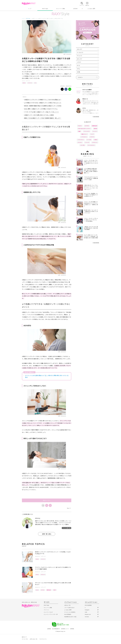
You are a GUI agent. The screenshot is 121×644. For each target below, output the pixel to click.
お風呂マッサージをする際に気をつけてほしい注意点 (39, 115)
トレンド (95, 131)
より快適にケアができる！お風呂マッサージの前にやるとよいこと (43, 103)
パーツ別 (89, 140)
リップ (92, 134)
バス (35, 83)
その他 (78, 72)
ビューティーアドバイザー (50, 614)
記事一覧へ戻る (47, 534)
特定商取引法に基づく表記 (70, 617)
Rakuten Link (88, 614)
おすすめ (43, 590)
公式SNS (75, 9)
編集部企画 (49, 590)
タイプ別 (82, 145)
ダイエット (43, 575)
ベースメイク (80, 52)
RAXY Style (45, 9)
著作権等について (65, 629)
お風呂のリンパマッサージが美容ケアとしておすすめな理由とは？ (43, 100)
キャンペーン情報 (60, 9)
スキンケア (79, 49)
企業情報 (49, 629)
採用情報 (72, 629)
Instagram (87, 610)
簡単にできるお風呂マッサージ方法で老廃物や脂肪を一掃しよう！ (43, 118)
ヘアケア (79, 62)
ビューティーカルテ (48, 612)
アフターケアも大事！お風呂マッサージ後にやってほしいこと (41, 112)
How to (24, 83)
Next (69, 508)
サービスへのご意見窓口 (70, 612)
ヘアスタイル (84, 137)
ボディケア (28, 81)
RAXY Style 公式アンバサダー (84, 129)
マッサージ (30, 83)
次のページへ (47, 500)
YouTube (87, 617)
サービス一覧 (25, 639)
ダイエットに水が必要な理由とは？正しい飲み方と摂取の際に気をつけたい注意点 (47, 376)
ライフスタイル (91, 145)
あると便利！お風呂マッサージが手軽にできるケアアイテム (41, 109)
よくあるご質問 (91, 9)
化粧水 (55, 590)
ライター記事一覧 (67, 528)
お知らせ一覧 (67, 605)
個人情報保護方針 (56, 629)
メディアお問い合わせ (69, 608)
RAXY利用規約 (68, 614)
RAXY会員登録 (88, 605)
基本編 (95, 129)
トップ (30, 9)
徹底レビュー (84, 134)
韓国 (79, 131)
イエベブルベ (81, 140)
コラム (78, 69)
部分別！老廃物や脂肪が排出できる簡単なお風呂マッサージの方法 (43, 106)
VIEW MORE (96, 117)
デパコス (80, 142)
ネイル (78, 65)
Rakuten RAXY (29, 4)
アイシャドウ (87, 131)
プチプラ (92, 137)
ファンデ (87, 142)
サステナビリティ (43, 639)
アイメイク (79, 56)
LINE (86, 612)
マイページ (46, 610)
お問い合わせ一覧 (33, 639)
